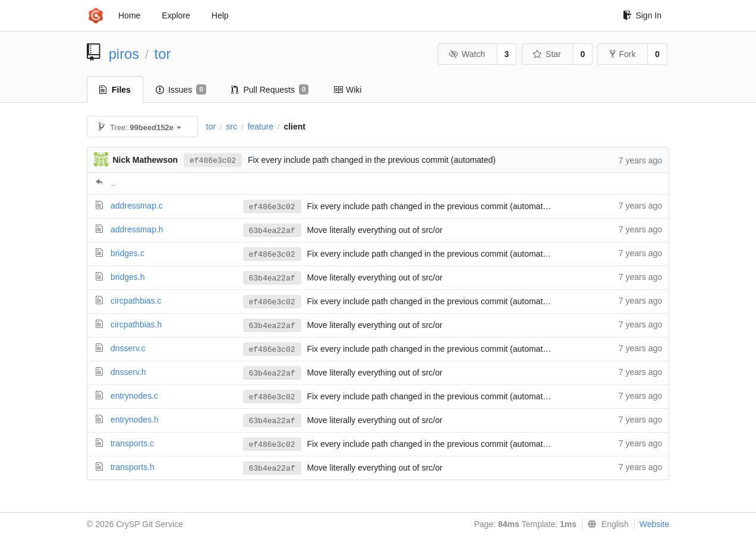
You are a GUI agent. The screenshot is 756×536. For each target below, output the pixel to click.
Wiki (347, 90)
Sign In (642, 15)
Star (547, 54)
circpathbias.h (136, 324)
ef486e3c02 (213, 161)
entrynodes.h (135, 420)
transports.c (132, 443)
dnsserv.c (128, 348)
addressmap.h (137, 229)
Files (115, 90)
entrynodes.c (134, 396)
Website (654, 524)
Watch (467, 54)
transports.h (133, 467)
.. (114, 183)
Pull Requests (270, 90)
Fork (623, 54)
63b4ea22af (272, 231)
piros (124, 54)
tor (163, 54)
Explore (176, 15)
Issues (181, 90)
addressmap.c (137, 206)
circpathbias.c (136, 301)
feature (260, 127)
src (231, 127)
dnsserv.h (128, 372)
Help (220, 15)
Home (129, 15)
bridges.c (127, 253)
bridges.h (128, 277)
